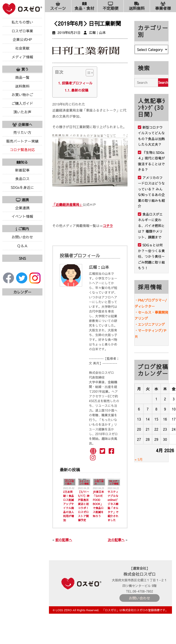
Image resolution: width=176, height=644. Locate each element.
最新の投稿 (80, 90)
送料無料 (22, 86)
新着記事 (22, 170)
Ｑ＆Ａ (22, 246)
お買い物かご (22, 95)
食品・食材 (84, 6)
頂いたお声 (22, 112)
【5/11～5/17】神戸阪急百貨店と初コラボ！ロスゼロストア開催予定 (84, 506)
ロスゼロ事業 (22, 31)
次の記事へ (116, 540)
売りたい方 (22, 132)
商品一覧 (22, 77)
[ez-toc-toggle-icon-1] (87, 74)
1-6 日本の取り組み (99, 481)
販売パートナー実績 (22, 141)
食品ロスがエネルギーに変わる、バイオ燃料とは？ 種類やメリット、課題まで (151, 226)
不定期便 (110, 6)
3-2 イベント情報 (84, 482)
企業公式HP (22, 39)
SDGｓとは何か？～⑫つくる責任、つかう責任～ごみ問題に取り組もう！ (151, 256)
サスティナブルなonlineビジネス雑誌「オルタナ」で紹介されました (113, 506)
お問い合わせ (22, 237)
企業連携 (22, 208)
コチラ (108, 226)
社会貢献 (22, 48)
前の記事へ (64, 540)
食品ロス (22, 179)
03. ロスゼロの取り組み (69, 481)
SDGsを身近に (22, 187)
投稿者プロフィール (77, 83)
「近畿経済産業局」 (67, 204)
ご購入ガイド (22, 103)
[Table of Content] (90, 73)
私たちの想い (22, 22)
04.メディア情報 (114, 482)
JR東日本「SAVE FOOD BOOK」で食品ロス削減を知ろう (98, 504)
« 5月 (139, 459)
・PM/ (140, 300)
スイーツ (58, 6)
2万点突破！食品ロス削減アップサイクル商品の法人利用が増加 (68, 506)
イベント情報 (22, 216)
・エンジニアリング (150, 324)
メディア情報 (22, 57)
